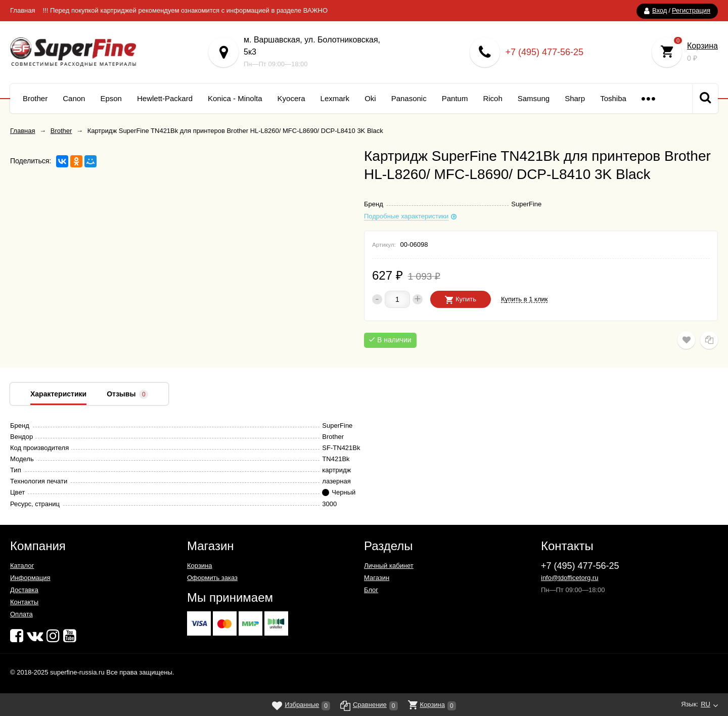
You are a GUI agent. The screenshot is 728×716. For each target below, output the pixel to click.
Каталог (22, 566)
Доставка (24, 590)
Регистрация (691, 10)
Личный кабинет (389, 566)
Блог (371, 590)
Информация (30, 578)
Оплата (21, 614)
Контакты (24, 602)
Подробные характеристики (406, 216)
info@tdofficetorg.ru (570, 578)
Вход (659, 10)
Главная (22, 10)
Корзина (702, 46)
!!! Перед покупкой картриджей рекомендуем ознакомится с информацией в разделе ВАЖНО (185, 10)
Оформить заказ (212, 578)
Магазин (377, 578)
